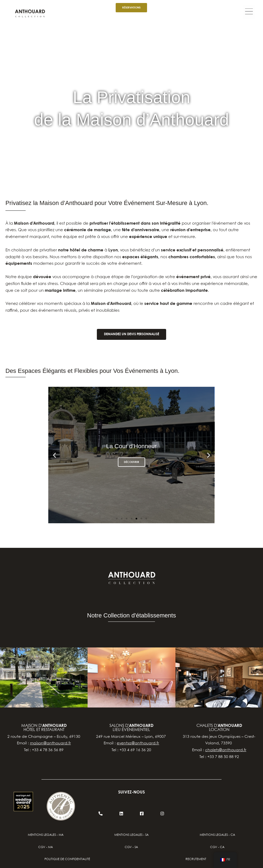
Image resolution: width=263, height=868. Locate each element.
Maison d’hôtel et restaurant (44, 728)
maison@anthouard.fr (50, 743)
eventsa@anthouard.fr (138, 743)
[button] (249, 12)
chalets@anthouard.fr (226, 750)
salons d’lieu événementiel (131, 728)
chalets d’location (219, 728)
